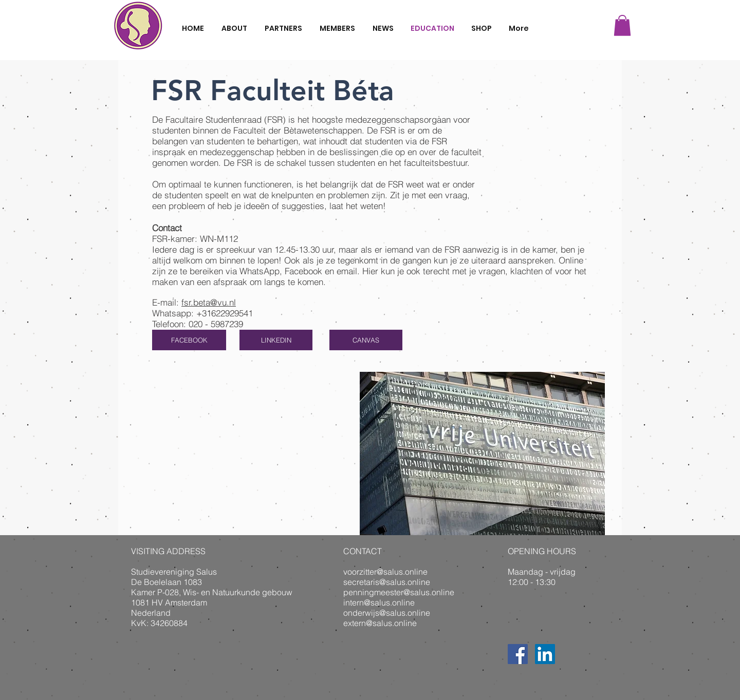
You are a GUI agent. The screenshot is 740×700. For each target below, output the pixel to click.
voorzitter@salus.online (385, 572)
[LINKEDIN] (276, 340)
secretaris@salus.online (387, 582)
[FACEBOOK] (189, 340)
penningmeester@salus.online (399, 592)
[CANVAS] (366, 340)
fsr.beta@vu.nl (209, 302)
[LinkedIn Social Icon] (545, 654)
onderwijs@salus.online (387, 613)
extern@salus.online (380, 623)
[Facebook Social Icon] (518, 654)
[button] (622, 25)
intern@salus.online (379, 602)
